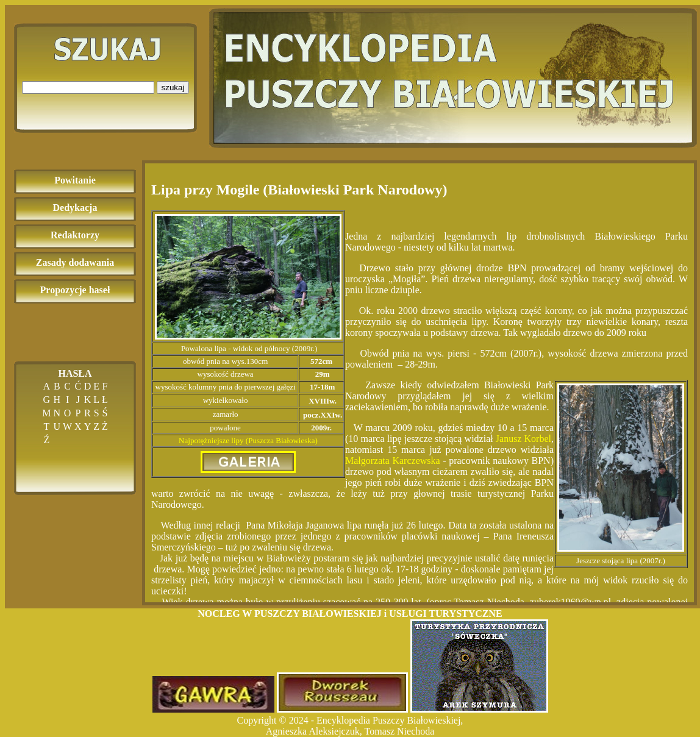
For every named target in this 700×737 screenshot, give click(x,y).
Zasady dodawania (75, 262)
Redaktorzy (75, 235)
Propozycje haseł (75, 290)
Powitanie (75, 180)
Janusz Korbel (523, 439)
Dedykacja (75, 208)
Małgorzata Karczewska (393, 461)
